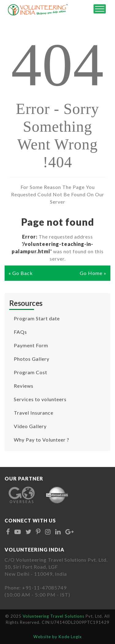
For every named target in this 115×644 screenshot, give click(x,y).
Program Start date (37, 318)
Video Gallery (30, 426)
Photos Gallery (32, 359)
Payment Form (31, 345)
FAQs (20, 332)
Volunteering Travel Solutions (54, 616)
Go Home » (93, 273)
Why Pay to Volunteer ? (42, 440)
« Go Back (21, 273)
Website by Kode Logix (58, 637)
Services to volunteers (40, 399)
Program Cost (31, 372)
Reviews (24, 386)
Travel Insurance (34, 413)
